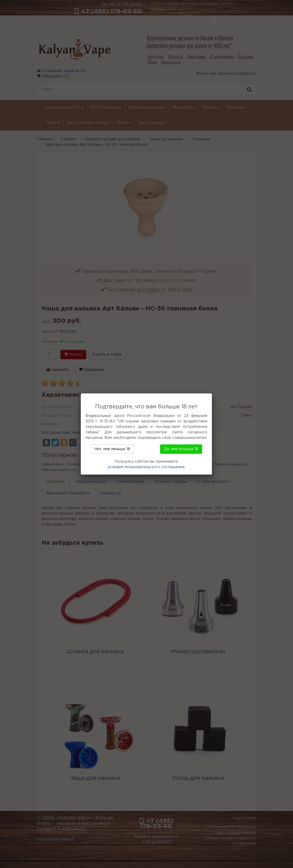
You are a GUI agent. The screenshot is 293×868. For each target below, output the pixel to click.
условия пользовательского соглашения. (146, 467)
